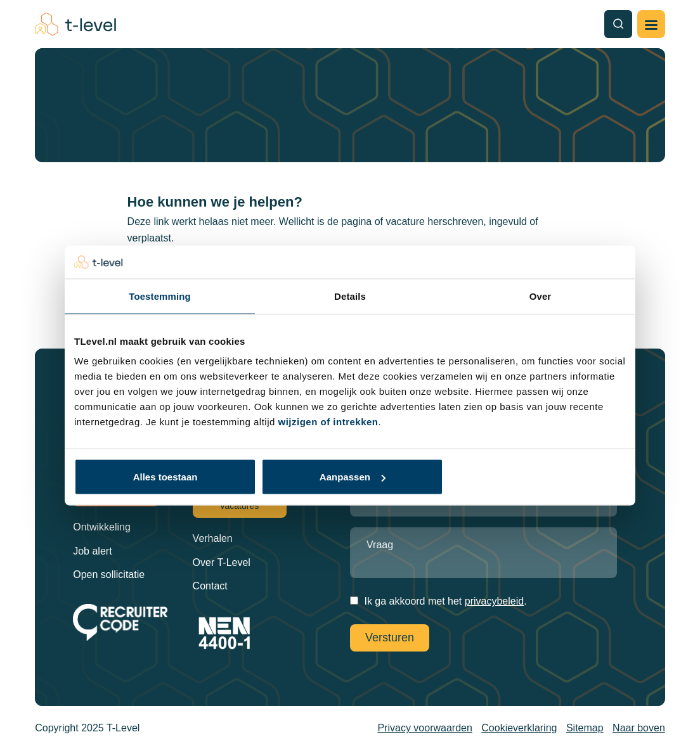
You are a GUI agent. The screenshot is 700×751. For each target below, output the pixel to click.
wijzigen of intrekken (328, 422)
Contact (210, 586)
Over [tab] (541, 296)
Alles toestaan (165, 477)
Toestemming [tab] (160, 296)
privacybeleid (494, 601)
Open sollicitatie (109, 574)
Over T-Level (222, 562)
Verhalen (213, 538)
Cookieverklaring (519, 728)
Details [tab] (350, 296)
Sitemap (585, 728)
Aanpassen (353, 477)
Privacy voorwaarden (425, 728)
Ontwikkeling (102, 527)
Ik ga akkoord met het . (445, 601)
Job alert (92, 551)
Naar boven (639, 728)
